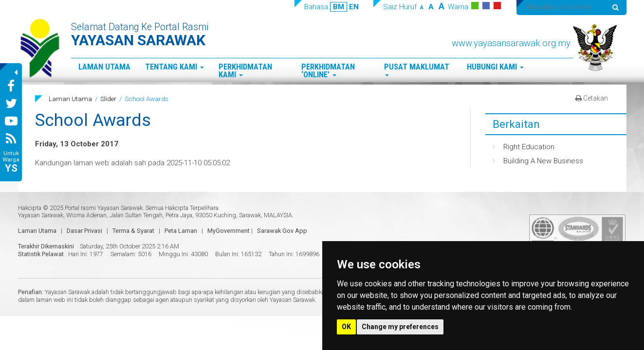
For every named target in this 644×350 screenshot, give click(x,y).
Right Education (529, 147)
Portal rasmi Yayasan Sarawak (104, 208)
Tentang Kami (175, 67)
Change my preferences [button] (400, 327)
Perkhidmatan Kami (245, 71)
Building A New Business (543, 161)
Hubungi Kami (495, 67)
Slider (108, 99)
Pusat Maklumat (417, 69)
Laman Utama (104, 67)
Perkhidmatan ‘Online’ (328, 71)
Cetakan (592, 98)
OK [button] (346, 327)
